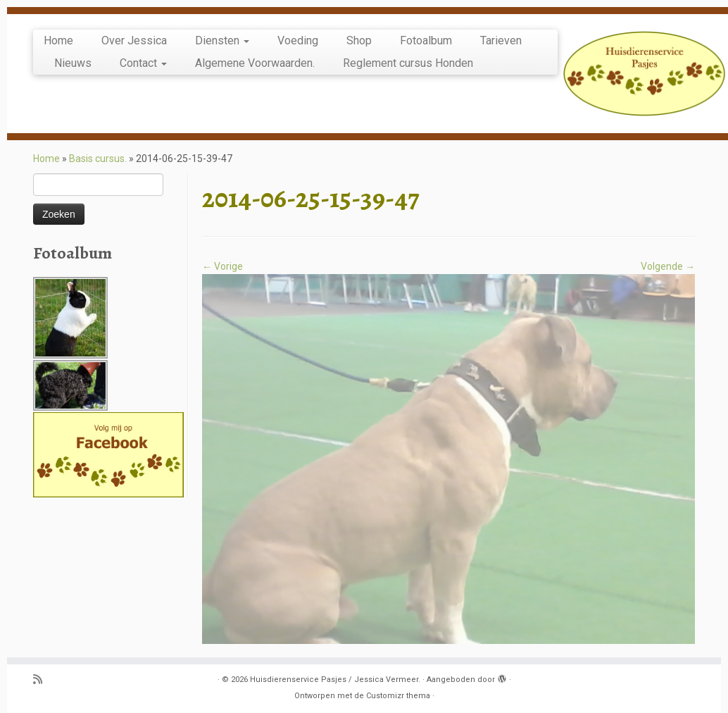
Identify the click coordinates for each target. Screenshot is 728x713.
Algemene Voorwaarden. (255, 63)
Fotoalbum (426, 41)
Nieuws (73, 63)
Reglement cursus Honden (408, 63)
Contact (143, 63)
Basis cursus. (98, 159)
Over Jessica (134, 41)
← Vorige (222, 266)
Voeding (298, 41)
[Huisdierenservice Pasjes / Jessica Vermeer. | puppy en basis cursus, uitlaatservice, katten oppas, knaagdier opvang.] (645, 74)
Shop (359, 41)
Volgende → (668, 266)
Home (58, 41)
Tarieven (501, 41)
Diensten (222, 41)
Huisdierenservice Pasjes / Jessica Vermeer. (335, 680)
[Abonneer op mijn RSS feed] (42, 680)
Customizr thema (398, 696)
